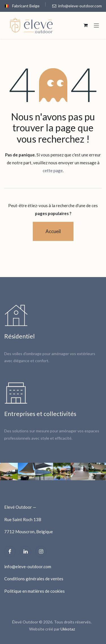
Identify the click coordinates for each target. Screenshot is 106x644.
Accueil (53, 231)
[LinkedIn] (25, 552)
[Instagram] (41, 552)
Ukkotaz (68, 629)
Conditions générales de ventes (34, 579)
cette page (53, 171)
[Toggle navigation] (97, 25)
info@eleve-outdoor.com (77, 6)
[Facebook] (10, 552)
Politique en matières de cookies (34, 591)
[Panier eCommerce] (86, 25)
